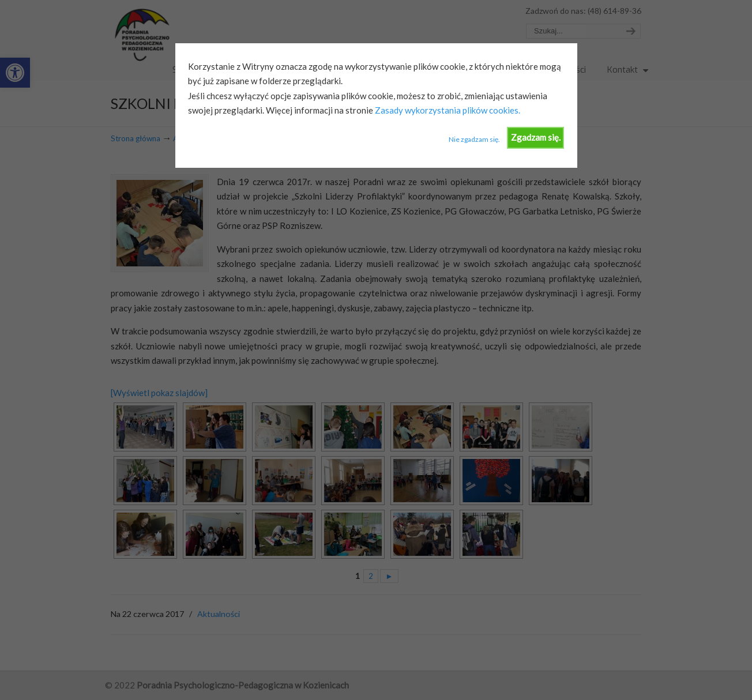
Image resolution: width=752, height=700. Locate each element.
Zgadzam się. (536, 137)
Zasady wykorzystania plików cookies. (447, 110)
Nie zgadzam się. (474, 139)
